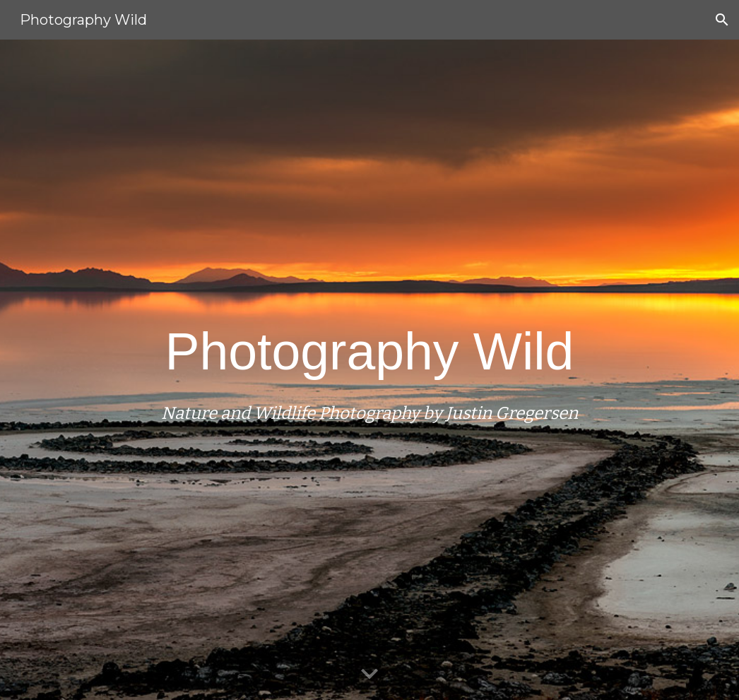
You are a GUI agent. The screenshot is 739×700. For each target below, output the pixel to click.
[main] (369, 369)
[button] (722, 20)
